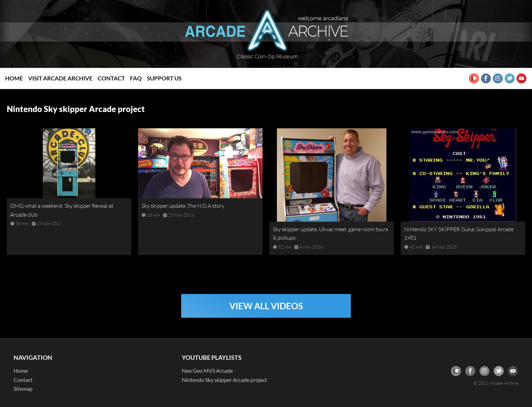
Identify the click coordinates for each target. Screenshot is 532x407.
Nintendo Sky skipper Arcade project (224, 380)
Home (14, 78)
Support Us (164, 78)
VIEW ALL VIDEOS (266, 306)
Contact (111, 78)
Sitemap (23, 388)
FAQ (136, 78)
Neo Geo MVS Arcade (207, 371)
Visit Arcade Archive (60, 78)
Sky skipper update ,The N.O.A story (183, 206)
